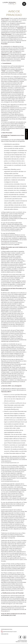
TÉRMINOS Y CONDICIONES (21, 642)
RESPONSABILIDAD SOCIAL (7, 629)
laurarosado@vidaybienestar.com (10, 117)
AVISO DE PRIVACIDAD (22, 640)
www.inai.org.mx (19, 590)
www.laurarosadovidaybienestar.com (11, 85)
